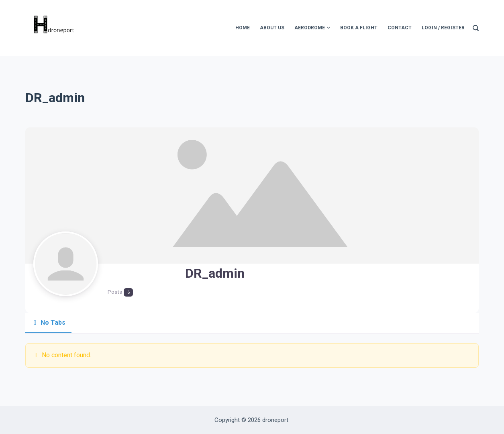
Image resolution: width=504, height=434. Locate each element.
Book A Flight (359, 28)
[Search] (476, 28)
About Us (272, 28)
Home (243, 28)
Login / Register (443, 28)
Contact (400, 28)
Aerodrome (312, 28)
